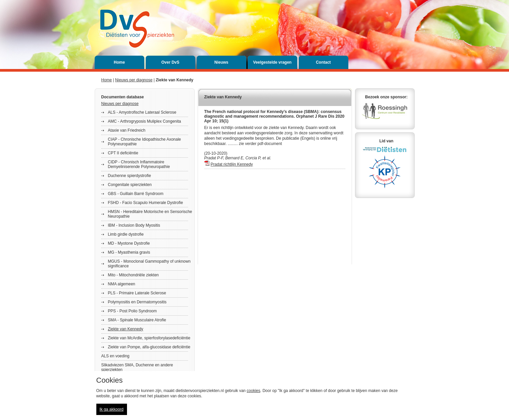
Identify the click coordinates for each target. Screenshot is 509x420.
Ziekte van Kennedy (126, 329)
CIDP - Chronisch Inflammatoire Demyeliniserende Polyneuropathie (139, 164)
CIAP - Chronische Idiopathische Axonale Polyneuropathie (144, 142)
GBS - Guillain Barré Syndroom (136, 194)
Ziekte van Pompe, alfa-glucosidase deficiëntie (149, 347)
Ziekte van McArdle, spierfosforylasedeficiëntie (149, 338)
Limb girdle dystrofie (126, 234)
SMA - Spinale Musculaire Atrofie (137, 320)
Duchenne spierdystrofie (129, 176)
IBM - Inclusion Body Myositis (134, 225)
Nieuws (221, 62)
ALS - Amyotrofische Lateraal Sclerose (142, 112)
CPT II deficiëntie (123, 153)
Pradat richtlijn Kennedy (232, 164)
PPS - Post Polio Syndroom (132, 311)
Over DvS (170, 62)
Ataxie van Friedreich (127, 130)
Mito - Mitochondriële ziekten (133, 275)
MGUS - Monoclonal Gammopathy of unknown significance (149, 264)
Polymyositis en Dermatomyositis (137, 302)
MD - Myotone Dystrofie (129, 243)
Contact (323, 62)
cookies (253, 391)
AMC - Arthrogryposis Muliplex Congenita (144, 121)
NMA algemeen (122, 284)
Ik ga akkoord (112, 409)
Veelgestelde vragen (272, 62)
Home (119, 62)
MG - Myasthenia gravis (129, 252)
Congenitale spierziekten (130, 185)
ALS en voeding (115, 356)
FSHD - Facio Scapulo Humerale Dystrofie (145, 203)
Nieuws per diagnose (134, 80)
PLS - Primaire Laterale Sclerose (137, 293)
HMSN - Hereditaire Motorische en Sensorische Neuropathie (150, 214)
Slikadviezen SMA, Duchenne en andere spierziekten (137, 367)
